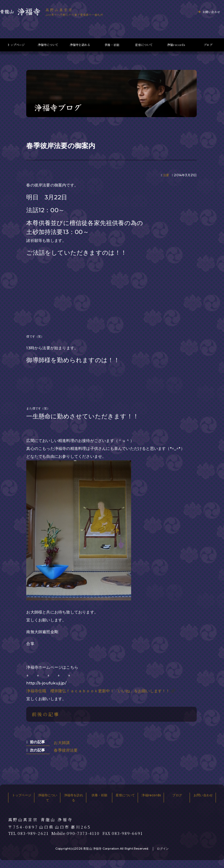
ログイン (163, 849)
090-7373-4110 (83, 833)
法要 (166, 175)
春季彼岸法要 (66, 750)
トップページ (16, 45)
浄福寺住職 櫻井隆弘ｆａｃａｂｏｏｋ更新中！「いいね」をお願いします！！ (98, 691)
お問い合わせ (211, 12)
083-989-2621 (33, 833)
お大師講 (62, 743)
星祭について (144, 45)
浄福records (176, 45)
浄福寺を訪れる (80, 45)
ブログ (208, 45)
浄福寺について (48, 45)
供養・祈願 (112, 45)
